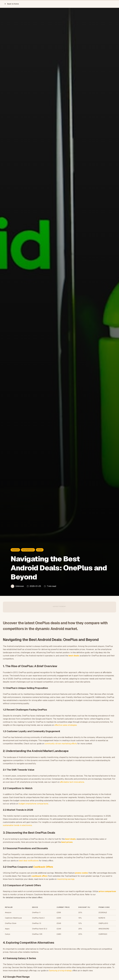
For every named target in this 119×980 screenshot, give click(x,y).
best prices (67, 842)
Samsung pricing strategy (60, 971)
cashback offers (39, 876)
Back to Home (12, 4)
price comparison (107, 891)
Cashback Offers (43, 867)
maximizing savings (66, 879)
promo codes (82, 873)
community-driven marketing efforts (61, 744)
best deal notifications (29, 861)
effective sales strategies (66, 725)
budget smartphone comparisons (33, 804)
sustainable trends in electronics (17, 825)
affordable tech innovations (72, 782)
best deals (74, 656)
